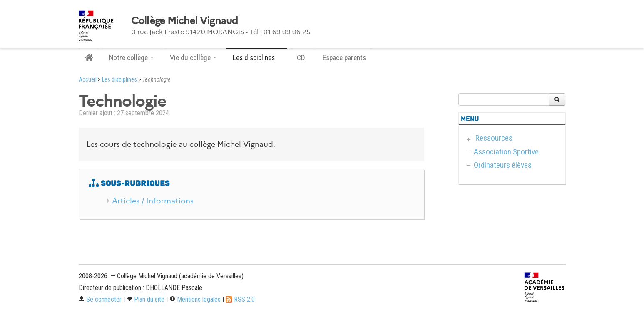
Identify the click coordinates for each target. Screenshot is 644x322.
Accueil (88, 80)
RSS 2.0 (240, 299)
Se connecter (100, 299)
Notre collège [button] (131, 58)
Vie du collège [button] (193, 58)
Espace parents (344, 58)
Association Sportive (506, 152)
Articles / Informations (153, 201)
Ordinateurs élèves (503, 165)
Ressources (494, 138)
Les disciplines (119, 80)
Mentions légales (195, 299)
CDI (302, 58)
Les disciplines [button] (257, 58)
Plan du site (145, 299)
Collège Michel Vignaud (185, 21)
